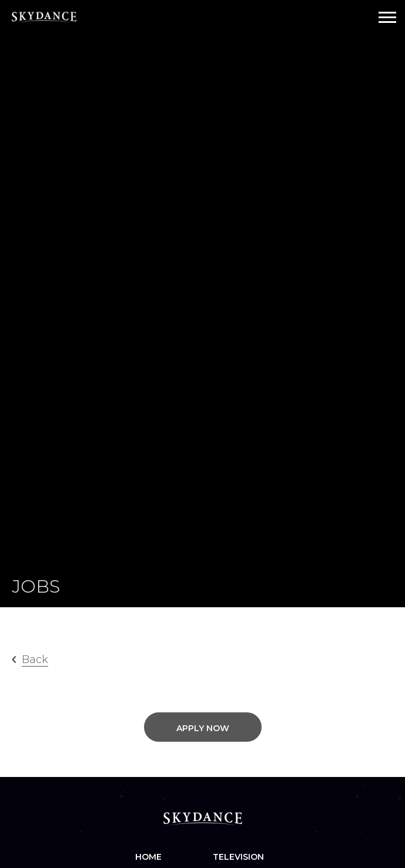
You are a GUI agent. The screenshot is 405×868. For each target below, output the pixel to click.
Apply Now (203, 728)
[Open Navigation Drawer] (387, 17)
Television (238, 857)
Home (148, 857)
